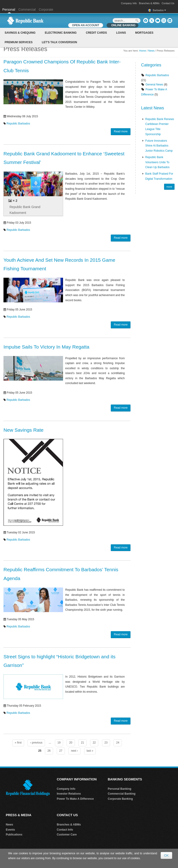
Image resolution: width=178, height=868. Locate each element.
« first (18, 743)
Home (143, 51)
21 (82, 743)
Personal (9, 10)
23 (106, 743)
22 (94, 743)
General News (154, 85)
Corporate (46, 10)
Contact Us (168, 3)
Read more (121, 131)
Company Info (129, 3)
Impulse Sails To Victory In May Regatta (46, 347)
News (151, 51)
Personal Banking (119, 789)
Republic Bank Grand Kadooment (25, 210)
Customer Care (67, 835)
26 (49, 751)
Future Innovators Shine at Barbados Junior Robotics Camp (159, 146)
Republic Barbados (18, 124)
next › (74, 751)
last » (90, 751)
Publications (14, 835)
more (169, 187)
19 (59, 743)
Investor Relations (69, 794)
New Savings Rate (24, 430)
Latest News (153, 108)
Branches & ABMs (149, 3)
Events (10, 830)
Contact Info (65, 830)
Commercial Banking (122, 794)
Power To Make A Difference (75, 799)
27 (61, 751)
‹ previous (36, 743)
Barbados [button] (159, 10)
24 (118, 743)
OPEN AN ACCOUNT (86, 25)
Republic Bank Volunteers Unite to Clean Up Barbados (157, 162)
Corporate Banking (120, 799)
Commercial (27, 10)
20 (71, 743)
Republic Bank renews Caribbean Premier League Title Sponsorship (160, 127)
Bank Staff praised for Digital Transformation (159, 176)
